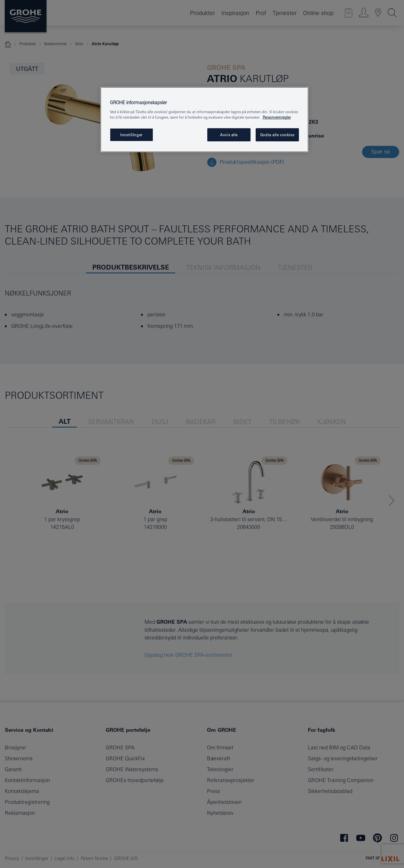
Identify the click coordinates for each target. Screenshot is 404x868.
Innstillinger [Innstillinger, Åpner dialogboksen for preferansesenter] (131, 135)
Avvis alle (229, 135)
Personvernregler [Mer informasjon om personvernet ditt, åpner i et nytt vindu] (277, 117)
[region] (204, 120)
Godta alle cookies (277, 135)
